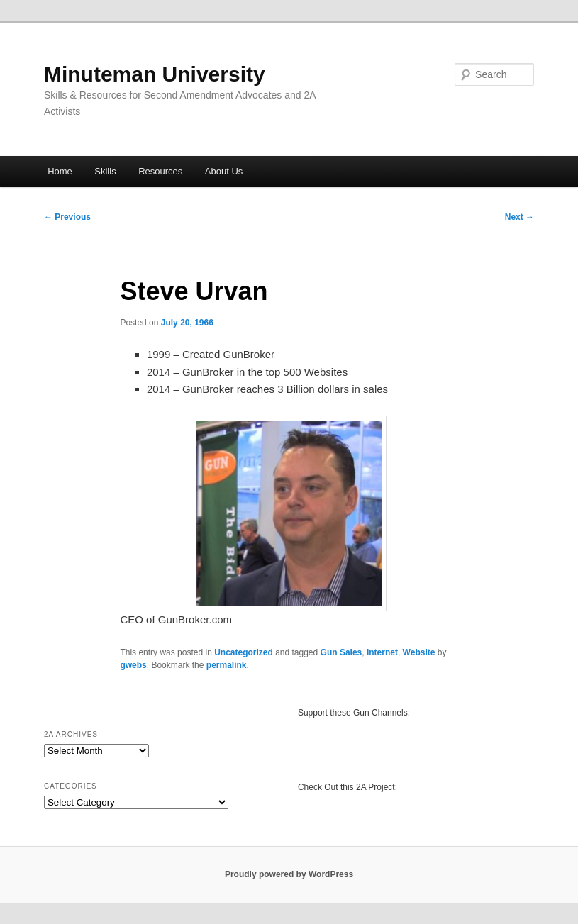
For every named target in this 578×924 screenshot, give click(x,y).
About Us (224, 171)
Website (419, 652)
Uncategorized (244, 652)
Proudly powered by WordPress (289, 874)
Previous (67, 217)
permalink (227, 665)
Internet (382, 652)
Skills (105, 171)
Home (60, 171)
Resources (160, 171)
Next (519, 217)
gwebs (133, 665)
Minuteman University (155, 74)
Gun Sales (341, 652)
